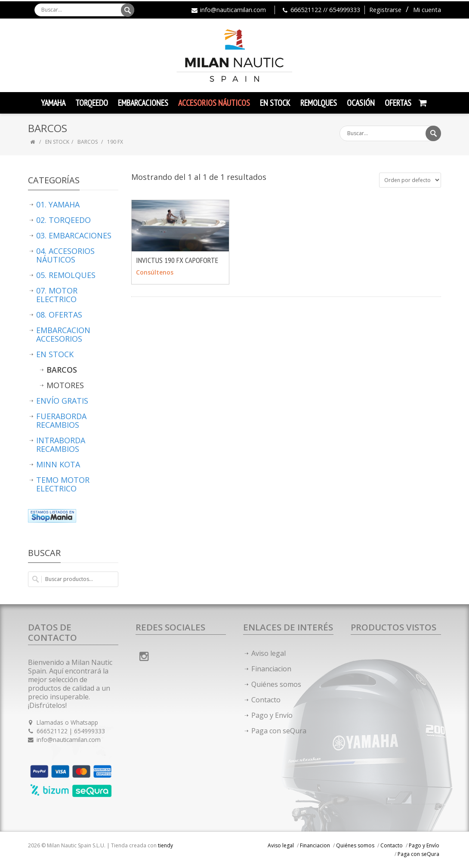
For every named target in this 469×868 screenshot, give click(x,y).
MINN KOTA (58, 464)
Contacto (266, 700)
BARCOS (88, 142)
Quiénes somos (276, 684)
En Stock (275, 103)
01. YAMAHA (58, 204)
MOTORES (65, 385)
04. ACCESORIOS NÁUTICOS (65, 255)
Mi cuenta (427, 10)
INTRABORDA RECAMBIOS (61, 445)
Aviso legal (268, 653)
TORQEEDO (92, 103)
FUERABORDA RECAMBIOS (61, 420)
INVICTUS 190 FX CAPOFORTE (177, 260)
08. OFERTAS (59, 315)
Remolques (319, 103)
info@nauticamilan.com (233, 10)
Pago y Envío (272, 715)
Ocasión (361, 103)
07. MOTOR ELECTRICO (57, 295)
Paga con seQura (279, 731)
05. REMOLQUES (66, 275)
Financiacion (271, 669)
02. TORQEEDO (63, 220)
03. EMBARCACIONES (74, 235)
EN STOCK (57, 142)
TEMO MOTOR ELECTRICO (63, 484)
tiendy (165, 845)
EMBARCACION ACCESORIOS (63, 334)
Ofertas (398, 103)
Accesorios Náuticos (214, 103)
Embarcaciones (143, 103)
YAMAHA (53, 103)
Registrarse (385, 10)
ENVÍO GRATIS (62, 401)
